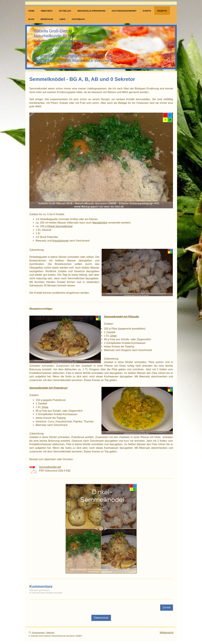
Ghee (113, 336)
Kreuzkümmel (60, 241)
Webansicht (167, 633)
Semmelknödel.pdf (50, 467)
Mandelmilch (100, 223)
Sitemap (50, 633)
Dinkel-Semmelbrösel (60, 226)
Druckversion (37, 633)
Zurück (167, 607)
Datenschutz (101, 618)
